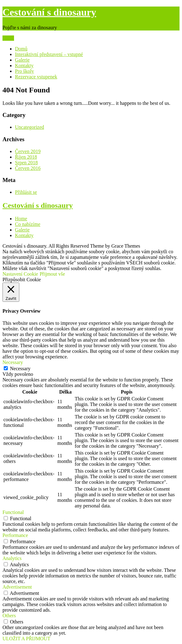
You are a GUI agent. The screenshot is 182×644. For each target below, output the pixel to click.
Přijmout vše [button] (52, 274)
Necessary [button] (13, 362)
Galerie (22, 60)
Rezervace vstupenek (36, 77)
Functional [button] (13, 512)
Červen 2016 (28, 168)
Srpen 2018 (26, 163)
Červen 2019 (28, 151)
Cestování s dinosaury (49, 12)
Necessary (20, 369)
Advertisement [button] (17, 587)
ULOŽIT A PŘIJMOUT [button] (26, 639)
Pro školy (24, 71)
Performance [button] (15, 535)
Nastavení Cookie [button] (20, 274)
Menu (8, 38)
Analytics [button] (12, 558)
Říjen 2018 (26, 157)
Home (21, 219)
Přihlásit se (26, 192)
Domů (21, 49)
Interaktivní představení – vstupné (49, 54)
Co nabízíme (28, 224)
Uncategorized (29, 127)
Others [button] (9, 616)
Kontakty (24, 65)
